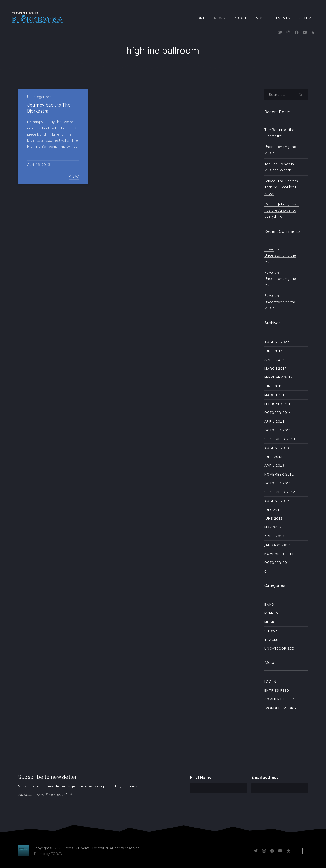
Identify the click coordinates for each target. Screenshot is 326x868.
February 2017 (279, 377)
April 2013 (274, 466)
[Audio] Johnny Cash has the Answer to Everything (282, 210)
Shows (271, 631)
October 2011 (278, 563)
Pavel (269, 249)
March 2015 (276, 395)
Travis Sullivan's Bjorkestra (86, 848)
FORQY (57, 854)
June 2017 (274, 351)
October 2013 (278, 430)
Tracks (271, 640)
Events (283, 18)
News (220, 18)
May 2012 (273, 527)
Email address (265, 778)
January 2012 (277, 545)
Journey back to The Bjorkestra (49, 108)
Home (200, 18)
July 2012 (273, 510)
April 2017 (274, 360)
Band (270, 604)
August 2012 (277, 501)
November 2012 (279, 474)
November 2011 (279, 554)
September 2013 (280, 439)
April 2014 (274, 421)
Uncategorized (39, 97)
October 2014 (278, 413)
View (74, 176)
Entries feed (277, 690)
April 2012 (274, 536)
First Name (201, 778)
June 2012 (274, 518)
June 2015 (274, 386)
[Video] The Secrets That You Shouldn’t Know (281, 187)
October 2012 (278, 483)
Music (262, 18)
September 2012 (280, 492)
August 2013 (277, 448)
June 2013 (274, 457)
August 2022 (277, 342)
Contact (308, 18)
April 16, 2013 (39, 165)
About (241, 18)
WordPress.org (280, 708)
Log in (270, 682)
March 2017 (276, 369)
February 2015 (279, 404)
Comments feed (279, 699)
